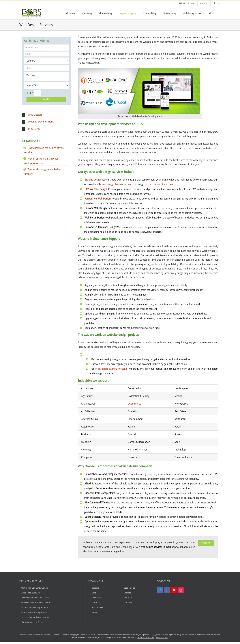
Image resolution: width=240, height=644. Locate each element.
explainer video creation (163, 184)
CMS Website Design (96, 189)
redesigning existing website (111, 369)
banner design (123, 184)
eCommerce (134, 404)
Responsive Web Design (97, 199)
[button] (210, 13)
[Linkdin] (167, 590)
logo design (108, 184)
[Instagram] (181, 590)
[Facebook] (160, 590)
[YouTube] (174, 590)
